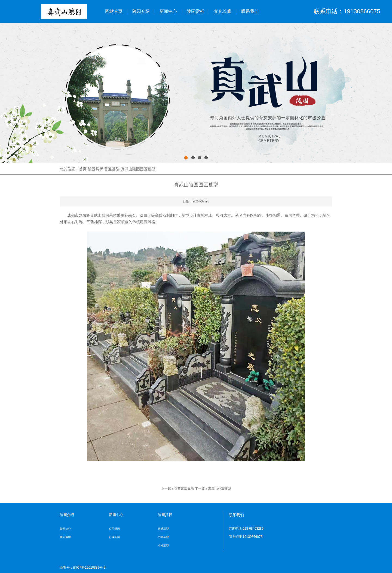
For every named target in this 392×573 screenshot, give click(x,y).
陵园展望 (65, 537)
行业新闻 (114, 537)
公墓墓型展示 (184, 489)
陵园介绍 (141, 11)
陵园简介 (65, 529)
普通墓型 (112, 169)
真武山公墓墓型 (219, 489)
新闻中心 (168, 11)
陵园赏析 (195, 11)
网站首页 (114, 11)
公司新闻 (114, 529)
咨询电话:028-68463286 (246, 529)
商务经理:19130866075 (246, 537)
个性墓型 (163, 546)
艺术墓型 (163, 537)
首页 (83, 169)
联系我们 (250, 11)
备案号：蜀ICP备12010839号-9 (83, 568)
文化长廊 (223, 11)
